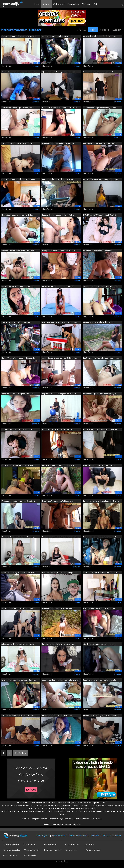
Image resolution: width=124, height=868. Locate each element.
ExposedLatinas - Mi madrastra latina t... (59, 143)
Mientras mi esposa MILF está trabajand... (18, 465)
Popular (93, 30)
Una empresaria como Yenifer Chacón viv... (19, 501)
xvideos (36, 66)
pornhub (36, 424)
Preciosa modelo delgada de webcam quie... (101, 716)
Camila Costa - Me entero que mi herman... (19, 72)
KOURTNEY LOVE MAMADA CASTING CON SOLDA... (60, 108)
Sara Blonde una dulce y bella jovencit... (100, 680)
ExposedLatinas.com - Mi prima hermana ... (101, 465)
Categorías (59, 4)
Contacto (95, 835)
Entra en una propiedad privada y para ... (59, 465)
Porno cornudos (10, 855)
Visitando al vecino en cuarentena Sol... (99, 72)
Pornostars (73, 4)
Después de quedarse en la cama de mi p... (101, 143)
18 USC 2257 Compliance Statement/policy (62, 824)
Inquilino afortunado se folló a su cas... (58, 429)
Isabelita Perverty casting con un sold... (18, 286)
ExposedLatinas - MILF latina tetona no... (59, 608)
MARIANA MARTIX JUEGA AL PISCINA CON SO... (60, 323)
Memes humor (30, 844)
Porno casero (71, 850)
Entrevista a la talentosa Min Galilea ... (58, 716)
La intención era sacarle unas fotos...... (99, 251)
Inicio (37, 4)
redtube (118, 137)
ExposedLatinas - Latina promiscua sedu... (59, 394)
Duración (117, 30)
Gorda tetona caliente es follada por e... (99, 644)
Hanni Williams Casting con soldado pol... (18, 358)
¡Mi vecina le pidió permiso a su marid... (17, 143)
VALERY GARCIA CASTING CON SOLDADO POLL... (101, 287)
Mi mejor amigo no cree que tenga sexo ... (18, 608)
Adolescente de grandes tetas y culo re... (100, 108)
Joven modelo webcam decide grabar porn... (60, 680)
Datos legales (43, 835)
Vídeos (46, 4)
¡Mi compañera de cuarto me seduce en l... (19, 716)
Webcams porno (31, 850)
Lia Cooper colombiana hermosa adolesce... (101, 358)
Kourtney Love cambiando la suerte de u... (19, 680)
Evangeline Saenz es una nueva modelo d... (60, 251)
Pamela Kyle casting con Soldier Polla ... (58, 215)
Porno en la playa (93, 850)
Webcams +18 (89, 4)
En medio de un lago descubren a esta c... (18, 572)
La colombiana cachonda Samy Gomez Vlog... (101, 179)
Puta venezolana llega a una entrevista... (59, 644)
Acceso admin (62, 861)
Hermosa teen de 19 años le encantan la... (100, 608)
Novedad (104, 30)
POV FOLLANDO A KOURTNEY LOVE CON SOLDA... (100, 215)
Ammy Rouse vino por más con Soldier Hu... (60, 358)
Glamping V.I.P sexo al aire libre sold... (98, 322)
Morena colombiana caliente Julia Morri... (18, 251)
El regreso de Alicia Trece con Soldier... (58, 286)
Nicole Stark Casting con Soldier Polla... (17, 215)
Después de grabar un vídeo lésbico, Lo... (100, 394)
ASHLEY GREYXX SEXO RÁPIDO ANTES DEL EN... (101, 573)
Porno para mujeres (53, 850)
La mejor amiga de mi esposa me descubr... (101, 429)
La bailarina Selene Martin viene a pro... (99, 36)
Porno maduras (72, 844)
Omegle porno (51, 844)
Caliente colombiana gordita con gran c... (18, 108)
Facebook (107, 835)
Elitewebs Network (11, 844)
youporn (77, 567)
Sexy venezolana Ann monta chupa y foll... (100, 537)
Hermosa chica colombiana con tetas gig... (18, 537)
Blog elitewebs (30, 855)
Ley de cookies (59, 835)
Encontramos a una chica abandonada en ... (101, 501)
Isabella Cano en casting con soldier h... (18, 394)
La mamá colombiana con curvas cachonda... (60, 537)
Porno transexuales (11, 850)
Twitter (118, 835)
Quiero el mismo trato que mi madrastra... (59, 72)
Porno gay (90, 844)
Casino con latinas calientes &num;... (57, 36)
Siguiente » (20, 753)
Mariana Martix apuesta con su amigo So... (59, 572)
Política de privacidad (78, 835)
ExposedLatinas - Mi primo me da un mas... (19, 179)
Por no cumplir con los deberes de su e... (59, 179)
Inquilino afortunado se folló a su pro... (58, 501)
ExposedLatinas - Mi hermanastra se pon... (19, 36)
